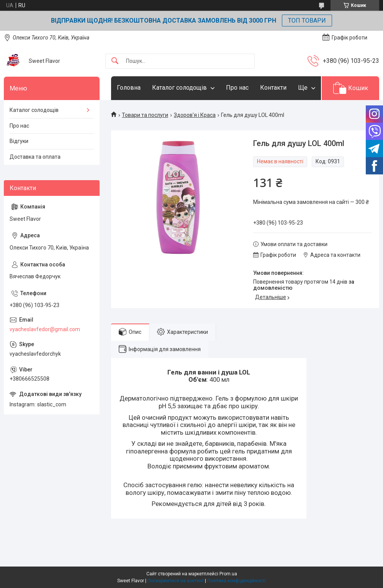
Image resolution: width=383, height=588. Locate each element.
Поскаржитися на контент (176, 581)
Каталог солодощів (179, 88)
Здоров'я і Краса (195, 115)
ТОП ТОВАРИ (307, 21)
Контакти (273, 88)
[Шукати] (115, 61)
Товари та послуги (145, 115)
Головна (129, 88)
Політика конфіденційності (237, 581)
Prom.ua (228, 574)
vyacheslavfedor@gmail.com (45, 329)
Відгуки (19, 141)
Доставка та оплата (35, 157)
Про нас (237, 88)
